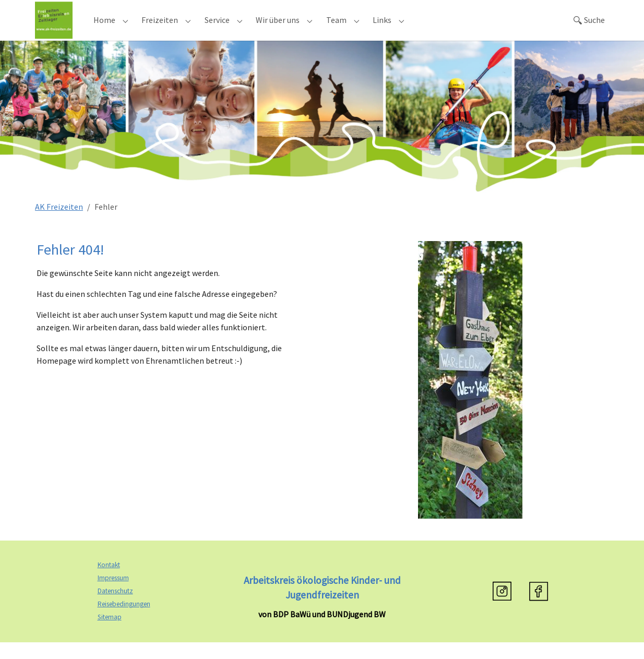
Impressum (113, 595)
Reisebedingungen (124, 621)
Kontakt (109, 582)
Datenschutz (115, 608)
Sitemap (110, 634)
